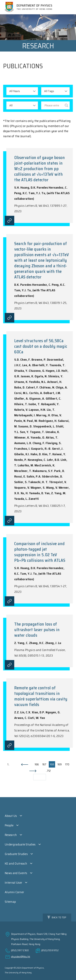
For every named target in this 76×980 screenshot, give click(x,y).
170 (67, 764)
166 (37, 764)
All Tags (49, 91)
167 (44, 764)
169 (60, 764)
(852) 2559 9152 (50, 950)
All (11, 105)
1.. (8, 764)
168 (52, 764)
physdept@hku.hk (21, 957)
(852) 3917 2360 (20, 950)
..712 (48, 771)
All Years (15, 91)
